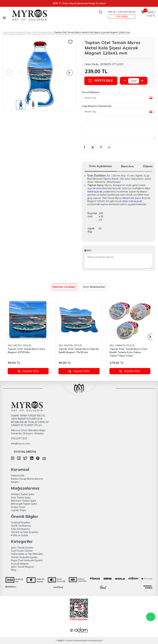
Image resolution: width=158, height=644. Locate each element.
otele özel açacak (132, 201)
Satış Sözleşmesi (20, 529)
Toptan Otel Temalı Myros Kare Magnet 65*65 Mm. (26, 351)
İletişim (15, 482)
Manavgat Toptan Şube (24, 504)
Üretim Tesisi (18, 507)
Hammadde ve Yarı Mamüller (27, 554)
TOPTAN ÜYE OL (127, 12)
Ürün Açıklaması (101, 166)
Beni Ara (127, 166)
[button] (70, 73)
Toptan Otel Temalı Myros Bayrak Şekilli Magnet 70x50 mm (79, 351)
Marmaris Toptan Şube (24, 501)
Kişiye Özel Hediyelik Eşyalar (27, 560)
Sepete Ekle (101, 81)
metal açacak (95, 192)
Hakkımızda (18, 475)
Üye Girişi (122, 17)
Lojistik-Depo (19, 510)
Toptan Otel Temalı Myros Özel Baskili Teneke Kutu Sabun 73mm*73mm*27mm (128, 352)
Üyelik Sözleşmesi (21, 526)
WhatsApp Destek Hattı (151, 617)
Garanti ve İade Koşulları (25, 532)
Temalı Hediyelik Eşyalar (24, 557)
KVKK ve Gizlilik (20, 535)
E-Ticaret (68, 640)
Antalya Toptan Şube (23, 494)
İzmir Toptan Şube (21, 497)
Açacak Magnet (20, 564)
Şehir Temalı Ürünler (22, 548)
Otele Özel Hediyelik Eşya (39, 32)
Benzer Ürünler (64, 287)
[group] (39, 74)
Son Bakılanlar (94, 287)
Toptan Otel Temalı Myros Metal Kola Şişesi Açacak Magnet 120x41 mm (92, 32)
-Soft (59, 640)
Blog (14, 570)
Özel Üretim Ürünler (13, 32)
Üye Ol (112, 12)
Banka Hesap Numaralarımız (27, 479)
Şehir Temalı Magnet (22, 567)
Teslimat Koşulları (21, 522)
